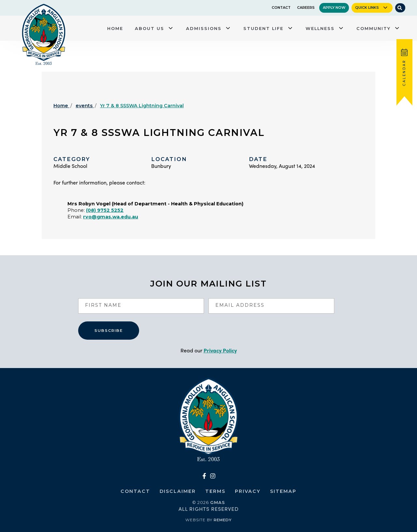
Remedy (223, 520)
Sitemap (283, 491)
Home (115, 28)
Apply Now (334, 8)
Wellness (320, 28)
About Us (150, 28)
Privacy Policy (220, 350)
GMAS (218, 502)
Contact (281, 8)
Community (374, 28)
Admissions (204, 28)
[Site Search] (400, 8)
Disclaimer (178, 491)
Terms (215, 491)
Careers (306, 8)
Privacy (248, 491)
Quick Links (367, 8)
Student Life (263, 28)
